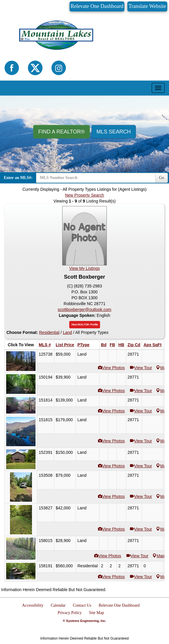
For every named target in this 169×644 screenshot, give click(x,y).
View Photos (114, 368)
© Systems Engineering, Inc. (84, 621)
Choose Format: (22, 332)
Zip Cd (134, 345)
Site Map (97, 613)
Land (67, 332)
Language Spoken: (78, 315)
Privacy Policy (70, 613)
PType (83, 345)
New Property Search (84, 195)
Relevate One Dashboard (97, 6)
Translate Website (147, 6)
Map (159, 556)
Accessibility (33, 605)
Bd (104, 345)
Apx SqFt (152, 345)
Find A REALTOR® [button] (61, 132)
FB (113, 345)
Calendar (58, 605)
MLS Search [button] (114, 132)
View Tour (143, 368)
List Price (65, 345)
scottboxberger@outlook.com (84, 310)
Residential (49, 332)
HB (121, 345)
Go (162, 178)
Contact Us (82, 605)
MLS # (45, 345)
